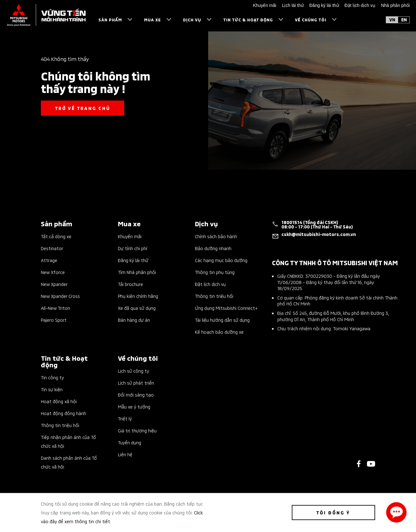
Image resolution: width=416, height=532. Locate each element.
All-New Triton (55, 308)
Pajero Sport (54, 320)
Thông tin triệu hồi (214, 296)
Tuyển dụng (130, 442)
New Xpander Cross (60, 296)
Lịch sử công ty (133, 371)
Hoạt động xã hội (59, 401)
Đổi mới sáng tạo (136, 395)
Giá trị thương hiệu (137, 430)
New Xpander (54, 284)
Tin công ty (52, 377)
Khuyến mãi (130, 236)
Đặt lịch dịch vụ (210, 284)
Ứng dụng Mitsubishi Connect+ (226, 308)
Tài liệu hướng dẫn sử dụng (222, 320)
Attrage (49, 260)
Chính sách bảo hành (216, 236)
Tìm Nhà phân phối (137, 272)
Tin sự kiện (52, 389)
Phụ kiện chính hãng (138, 296)
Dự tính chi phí (133, 248)
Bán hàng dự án (134, 320)
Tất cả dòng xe (56, 236)
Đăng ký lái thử (133, 260)
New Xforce (53, 272)
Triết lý (125, 418)
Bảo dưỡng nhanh (213, 248)
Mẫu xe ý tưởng (134, 406)
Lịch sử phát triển (136, 383)
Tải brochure (130, 284)
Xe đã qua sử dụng (137, 308)
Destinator (52, 248)
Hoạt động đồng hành (64, 413)
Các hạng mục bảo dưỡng (221, 260)
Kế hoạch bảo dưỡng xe (219, 332)
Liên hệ (125, 454)
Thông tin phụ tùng (215, 272)
